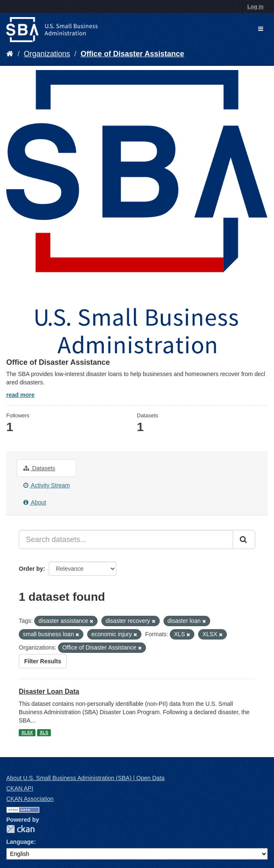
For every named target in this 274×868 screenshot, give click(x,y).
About (35, 502)
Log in (255, 6)
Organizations (47, 54)
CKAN (20, 829)
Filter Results (43, 661)
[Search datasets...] (126, 539)
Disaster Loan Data (49, 691)
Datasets (39, 468)
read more (20, 395)
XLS (44, 733)
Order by (31, 569)
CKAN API (20, 788)
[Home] (10, 54)
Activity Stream (47, 485)
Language (20, 842)
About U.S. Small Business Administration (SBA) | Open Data (85, 778)
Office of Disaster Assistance (132, 54)
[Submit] (244, 539)
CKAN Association (30, 799)
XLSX (27, 733)
